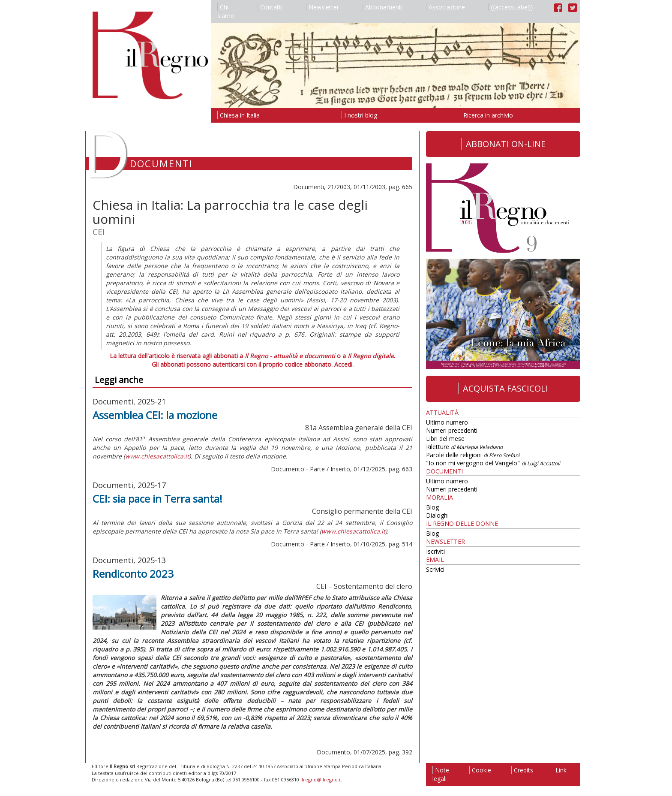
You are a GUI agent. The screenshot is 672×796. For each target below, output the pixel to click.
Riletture (464, 447)
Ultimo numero (447, 422)
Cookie (480, 770)
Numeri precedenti (452, 430)
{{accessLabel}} (511, 7)
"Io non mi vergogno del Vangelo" (493, 463)
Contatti (270, 7)
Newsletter (322, 7)
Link (560, 770)
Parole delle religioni (473, 455)
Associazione (445, 7)
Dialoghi (437, 515)
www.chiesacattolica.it (157, 456)
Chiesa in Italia (238, 115)
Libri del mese (445, 439)
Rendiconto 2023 (133, 574)
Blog (432, 507)
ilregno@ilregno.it (321, 779)
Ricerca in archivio (487, 115)
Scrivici (435, 569)
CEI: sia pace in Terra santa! (157, 499)
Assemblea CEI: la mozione (155, 415)
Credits (522, 770)
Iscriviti (435, 551)
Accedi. (344, 364)
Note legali (441, 774)
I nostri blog (359, 115)
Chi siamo (226, 11)
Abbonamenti (382, 7)
